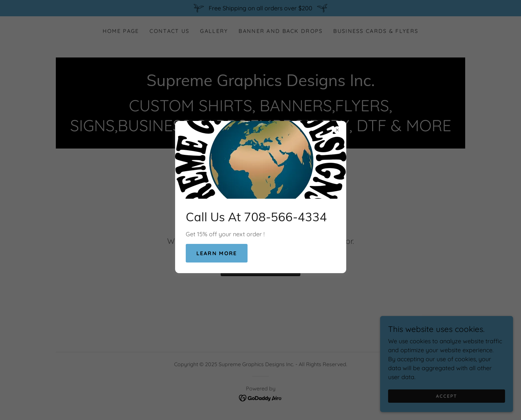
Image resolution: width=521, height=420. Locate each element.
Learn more (217, 253)
